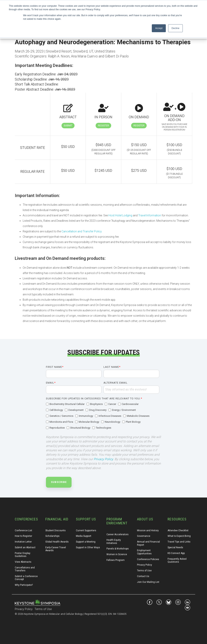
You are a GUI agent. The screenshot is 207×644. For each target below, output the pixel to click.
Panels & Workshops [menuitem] (118, 549)
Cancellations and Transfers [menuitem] (25, 569)
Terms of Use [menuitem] (144, 571)
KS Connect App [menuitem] (176, 553)
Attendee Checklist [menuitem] (178, 530)
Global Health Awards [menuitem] (57, 542)
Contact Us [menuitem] (143, 576)
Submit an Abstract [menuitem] (25, 547)
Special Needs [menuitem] (175, 547)
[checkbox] (103, 416)
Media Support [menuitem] (84, 536)
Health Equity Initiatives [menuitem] (114, 541)
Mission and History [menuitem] (148, 530)
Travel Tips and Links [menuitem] (179, 542)
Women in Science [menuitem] (117, 554)
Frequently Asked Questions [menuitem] (177, 560)
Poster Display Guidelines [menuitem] (23, 555)
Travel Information (150, 215)
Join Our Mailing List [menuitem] (148, 582)
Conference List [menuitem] (23, 530)
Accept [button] (159, 28)
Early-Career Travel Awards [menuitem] (56, 549)
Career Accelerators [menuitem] (117, 534)
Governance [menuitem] (144, 536)
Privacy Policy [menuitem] (145, 565)
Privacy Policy (103, 459)
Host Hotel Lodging (120, 215)
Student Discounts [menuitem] (55, 530)
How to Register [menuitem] (23, 536)
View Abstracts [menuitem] (23, 562)
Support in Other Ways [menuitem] (88, 547)
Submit (68, 125)
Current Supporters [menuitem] (86, 530)
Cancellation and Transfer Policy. (82, 231)
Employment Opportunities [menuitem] (144, 552)
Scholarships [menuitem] (52, 536)
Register (103, 125)
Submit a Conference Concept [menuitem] (27, 578)
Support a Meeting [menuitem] (86, 542)
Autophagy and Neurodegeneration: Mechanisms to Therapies (103, 42)
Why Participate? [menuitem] (24, 585)
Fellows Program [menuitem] (116, 560)
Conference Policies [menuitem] (148, 559)
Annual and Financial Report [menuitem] (149, 543)
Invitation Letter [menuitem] (23, 542)
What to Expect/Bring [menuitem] (179, 536)
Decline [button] (175, 28)
